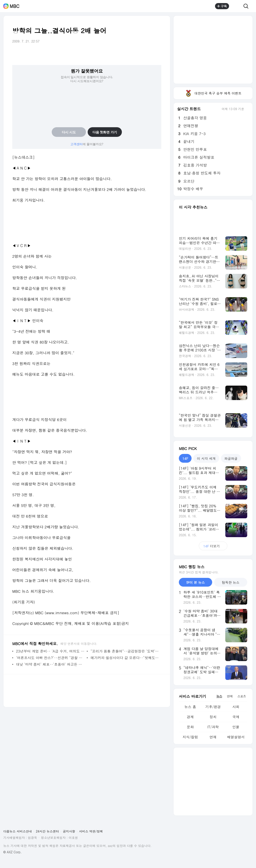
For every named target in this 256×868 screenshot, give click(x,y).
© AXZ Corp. (12, 852)
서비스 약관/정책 (91, 831)
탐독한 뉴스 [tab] (231, 582)
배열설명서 (236, 737)
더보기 (213, 546)
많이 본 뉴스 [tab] (195, 582)
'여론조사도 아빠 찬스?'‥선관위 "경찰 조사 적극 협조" (50, 658)
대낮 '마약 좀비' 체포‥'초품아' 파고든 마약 (50, 664)
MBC (14, 6)
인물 (236, 727)
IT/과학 (213, 727)
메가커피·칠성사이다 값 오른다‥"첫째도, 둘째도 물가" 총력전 (125, 658)
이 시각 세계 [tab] (206, 458)
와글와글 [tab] (231, 458)
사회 (236, 707)
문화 (190, 727)
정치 (213, 717)
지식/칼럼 (190, 737)
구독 (222, 6)
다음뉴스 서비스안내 (18, 831)
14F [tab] (185, 458)
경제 (190, 717)
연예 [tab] (230, 696)
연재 (213, 737)
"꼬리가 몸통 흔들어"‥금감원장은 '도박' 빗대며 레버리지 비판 (125, 651)
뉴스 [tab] (219, 696)
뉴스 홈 (190, 707)
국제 (236, 717)
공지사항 (69, 831)
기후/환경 (213, 707)
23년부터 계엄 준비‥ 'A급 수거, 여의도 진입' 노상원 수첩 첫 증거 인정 (50, 651)
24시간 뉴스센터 (47, 831)
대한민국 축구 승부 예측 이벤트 (213, 93)
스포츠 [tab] (242, 696)
